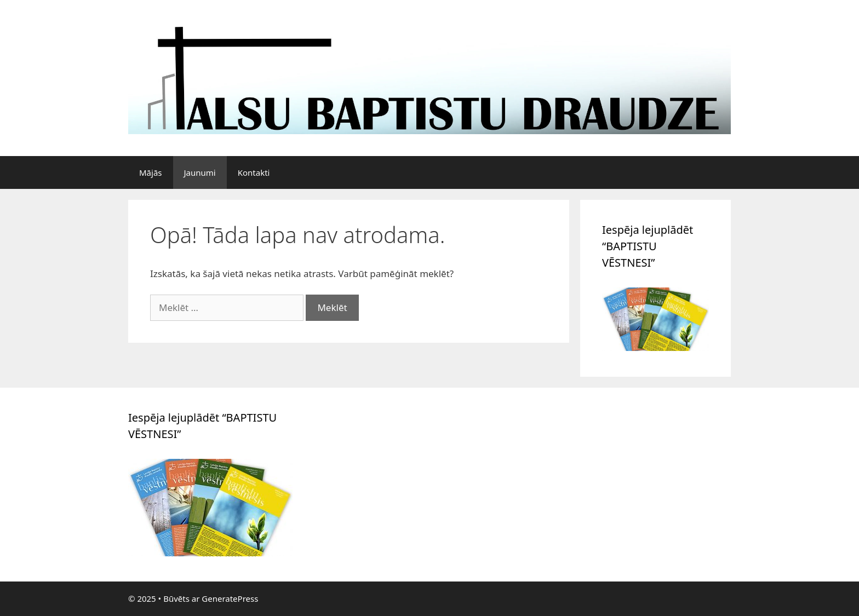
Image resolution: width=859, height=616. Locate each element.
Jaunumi (200, 172)
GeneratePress (230, 598)
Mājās (151, 172)
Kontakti (254, 172)
